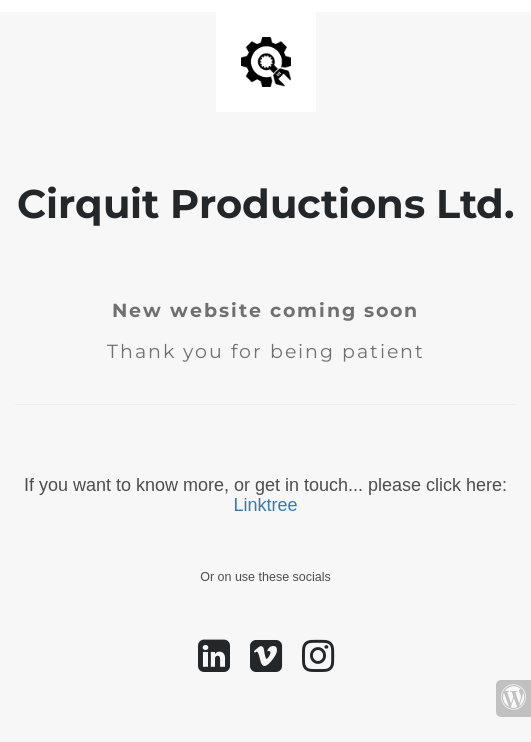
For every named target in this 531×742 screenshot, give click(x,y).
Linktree (265, 505)
